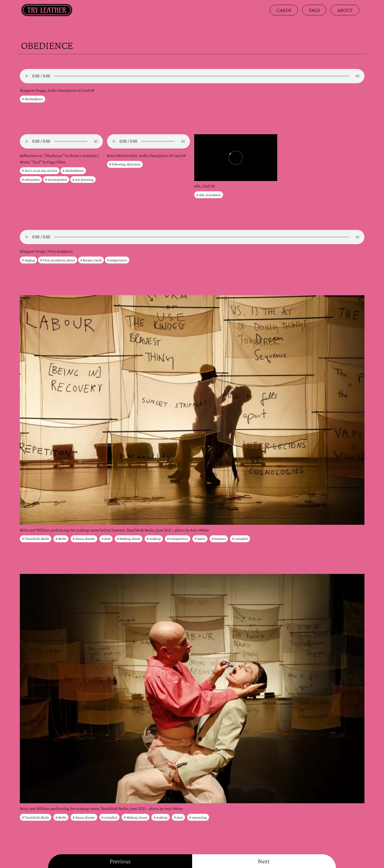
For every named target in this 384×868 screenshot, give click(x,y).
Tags (314, 10)
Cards (284, 10)
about (345, 10)
